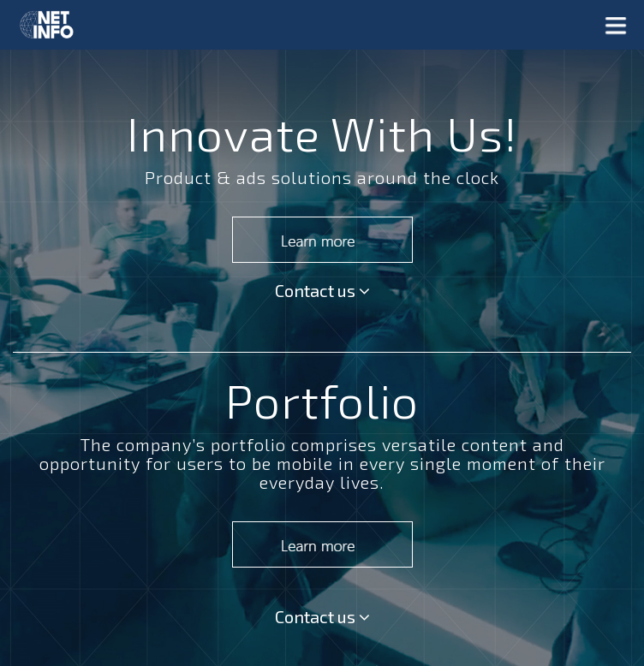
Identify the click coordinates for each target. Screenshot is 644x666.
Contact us (322, 290)
